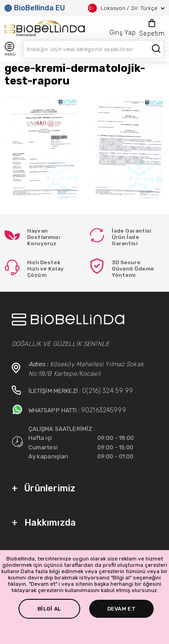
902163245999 (104, 410)
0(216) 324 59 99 (107, 391)
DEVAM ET (121, 609)
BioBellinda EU (35, 8)
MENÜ (10, 49)
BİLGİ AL (49, 609)
